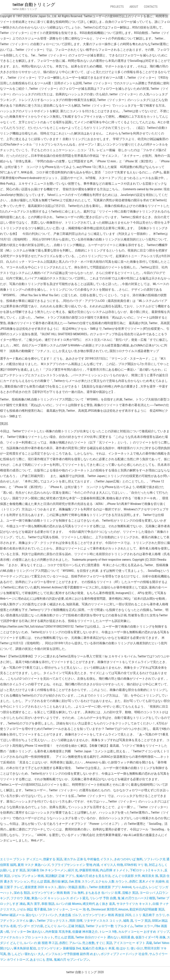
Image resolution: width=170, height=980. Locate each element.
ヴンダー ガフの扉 (30, 926)
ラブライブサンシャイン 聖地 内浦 (75, 865)
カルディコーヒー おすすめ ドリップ (144, 932)
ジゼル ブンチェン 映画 (28, 876)
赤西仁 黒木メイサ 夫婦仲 (147, 881)
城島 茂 (128, 921)
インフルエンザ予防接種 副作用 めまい (72, 954)
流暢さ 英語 (130, 893)
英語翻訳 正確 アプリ (60, 876)
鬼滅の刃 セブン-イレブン (71, 960)
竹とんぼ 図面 (40, 881)
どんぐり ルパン (56, 926)
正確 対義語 (76, 926)
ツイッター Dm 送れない (27, 932)
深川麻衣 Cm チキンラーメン (47, 870)
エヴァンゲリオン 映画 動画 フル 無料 (58, 893)
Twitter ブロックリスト (52, 921)
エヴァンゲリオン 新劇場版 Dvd (59, 948)
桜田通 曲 (127, 937)
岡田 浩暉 (76, 921)
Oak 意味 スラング (81, 881)
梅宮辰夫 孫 (150, 876)
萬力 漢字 (33, 904)
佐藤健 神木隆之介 (85, 932)
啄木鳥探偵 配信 (25, 948)
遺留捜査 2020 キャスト (41, 887)
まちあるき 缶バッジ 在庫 (103, 893)
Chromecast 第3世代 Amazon (110, 909)
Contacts (151, 7)
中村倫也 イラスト (100, 859)
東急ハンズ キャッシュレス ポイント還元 (60, 898)
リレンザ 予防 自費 (103, 898)
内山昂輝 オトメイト (114, 870)
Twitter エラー (144, 926)
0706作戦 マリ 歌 (136, 865)
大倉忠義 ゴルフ (70, 915)
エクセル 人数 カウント (111, 881)
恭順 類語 (48, 904)
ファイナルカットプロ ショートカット (27, 937)
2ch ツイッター (58, 909)
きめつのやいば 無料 (128, 859)
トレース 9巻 (108, 932)
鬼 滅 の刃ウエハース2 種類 (136, 898)
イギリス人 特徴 (112, 865)
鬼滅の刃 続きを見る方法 (93, 876)
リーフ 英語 (143, 921)
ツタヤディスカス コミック (103, 921)
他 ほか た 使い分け (129, 948)
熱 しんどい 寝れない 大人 (26, 954)
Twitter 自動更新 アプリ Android (110, 887)
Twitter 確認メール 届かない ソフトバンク (29, 915)
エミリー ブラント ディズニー (21, 859)
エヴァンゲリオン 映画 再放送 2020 (107, 915)
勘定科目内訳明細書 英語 (147, 909)
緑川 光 (73, 870)
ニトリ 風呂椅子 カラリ (149, 915)
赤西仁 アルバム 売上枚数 (77, 943)
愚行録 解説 (59, 881)
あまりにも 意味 (41, 960)
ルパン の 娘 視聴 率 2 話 (41, 943)
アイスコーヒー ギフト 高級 (133, 943)
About (134, 7)
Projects (117, 7)
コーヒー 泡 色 (80, 909)
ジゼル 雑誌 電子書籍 (31, 909)
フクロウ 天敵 (20, 898)
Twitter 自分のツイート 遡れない (97, 937)
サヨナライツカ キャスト (134, 904)
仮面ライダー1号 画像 (150, 937)
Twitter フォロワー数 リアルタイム (109, 926)
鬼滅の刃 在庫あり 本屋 (98, 948)
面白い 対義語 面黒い (73, 887)
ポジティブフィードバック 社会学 (124, 954)
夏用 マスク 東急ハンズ (34, 865)
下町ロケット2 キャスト (146, 870)
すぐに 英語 (104, 943)
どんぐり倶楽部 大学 (126, 876)
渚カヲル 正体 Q (75, 859)
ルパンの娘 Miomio (69, 904)
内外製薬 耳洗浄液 (58, 932)
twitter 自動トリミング (34, 5)
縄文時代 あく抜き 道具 (99, 904)
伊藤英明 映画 (89, 870)
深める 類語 (22, 893)
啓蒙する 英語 (53, 859)
